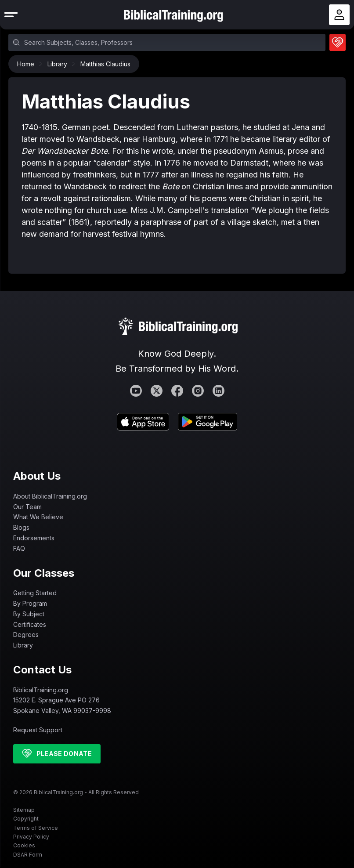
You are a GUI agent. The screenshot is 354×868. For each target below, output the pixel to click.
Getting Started (35, 593)
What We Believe (38, 517)
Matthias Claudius (105, 64)
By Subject (29, 614)
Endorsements (34, 538)
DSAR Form (28, 855)
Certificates (30, 624)
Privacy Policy (31, 837)
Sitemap (24, 810)
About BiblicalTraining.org (50, 496)
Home (28, 64)
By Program (30, 603)
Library (60, 64)
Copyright (26, 819)
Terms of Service (36, 828)
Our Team (27, 507)
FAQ (19, 548)
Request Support (38, 730)
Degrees (26, 635)
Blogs (21, 527)
